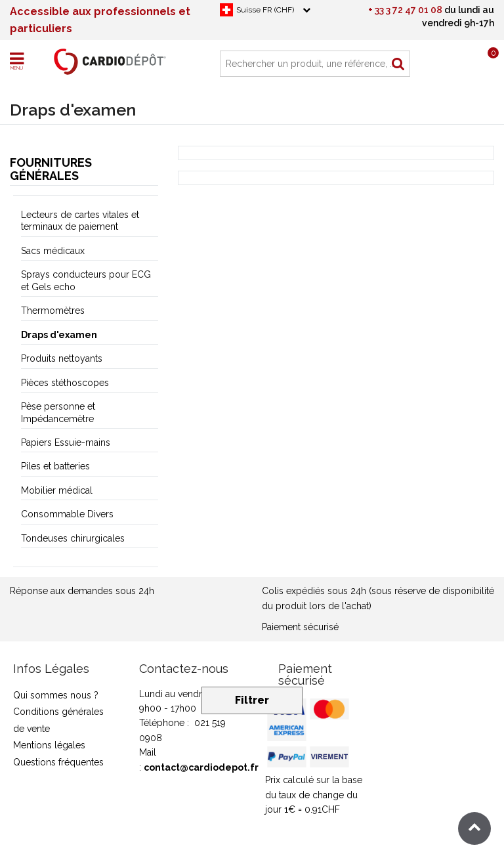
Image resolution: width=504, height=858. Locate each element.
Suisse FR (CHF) (265, 10)
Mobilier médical (57, 490)
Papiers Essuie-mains (66, 442)
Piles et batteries (55, 466)
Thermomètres (53, 311)
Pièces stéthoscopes (65, 383)
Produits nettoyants (62, 358)
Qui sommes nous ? (56, 695)
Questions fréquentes (58, 762)
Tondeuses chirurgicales (73, 538)
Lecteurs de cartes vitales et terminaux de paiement (80, 221)
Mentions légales (49, 745)
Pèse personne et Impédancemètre (58, 412)
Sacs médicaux (53, 251)
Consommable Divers (67, 514)
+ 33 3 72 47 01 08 (405, 10)
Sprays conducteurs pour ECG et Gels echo (86, 280)
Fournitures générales (51, 169)
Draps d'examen (59, 335)
